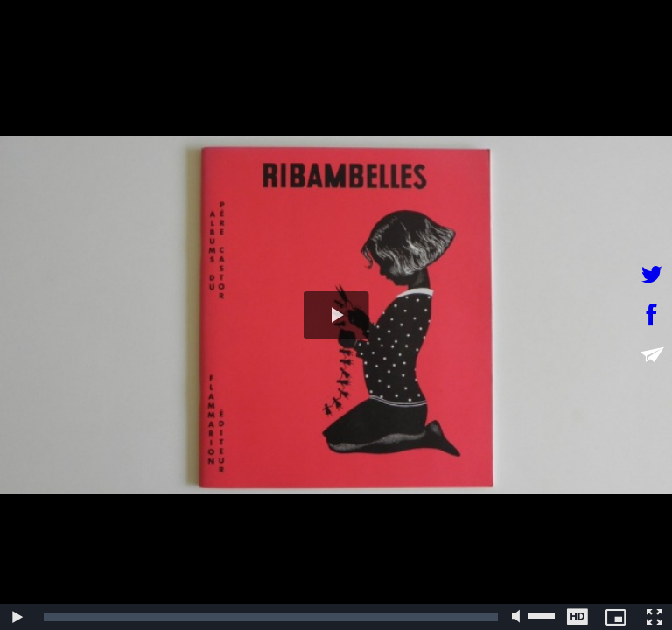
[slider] (271, 617)
